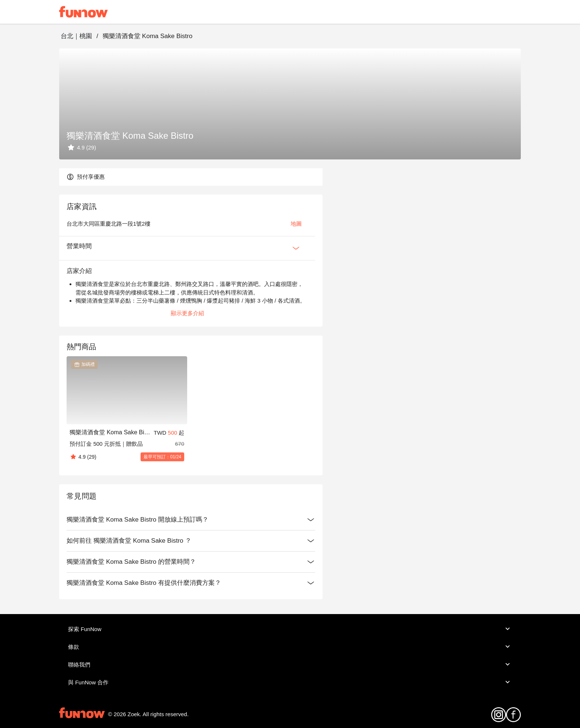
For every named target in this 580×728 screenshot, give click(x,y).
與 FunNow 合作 (290, 682)
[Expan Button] (296, 248)
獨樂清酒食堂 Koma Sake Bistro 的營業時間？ (191, 562)
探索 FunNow (290, 629)
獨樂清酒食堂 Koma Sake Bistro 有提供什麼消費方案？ (191, 583)
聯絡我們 (290, 664)
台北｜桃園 (76, 36)
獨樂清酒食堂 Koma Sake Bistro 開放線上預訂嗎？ (191, 520)
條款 (290, 647)
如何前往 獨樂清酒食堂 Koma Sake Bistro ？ (191, 541)
